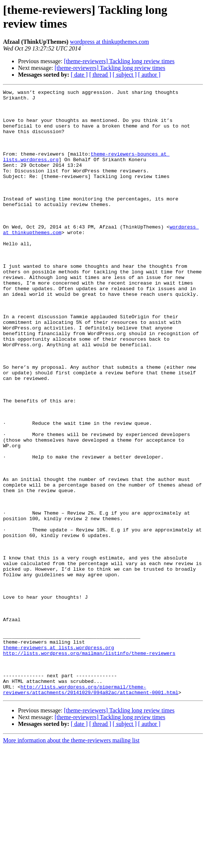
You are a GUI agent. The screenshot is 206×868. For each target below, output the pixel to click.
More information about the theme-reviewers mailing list (71, 861)
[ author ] (149, 75)
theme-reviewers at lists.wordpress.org (58, 760)
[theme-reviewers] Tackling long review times (119, 61)
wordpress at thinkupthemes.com (110, 42)
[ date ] (79, 75)
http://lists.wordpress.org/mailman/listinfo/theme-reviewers (89, 766)
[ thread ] (100, 75)
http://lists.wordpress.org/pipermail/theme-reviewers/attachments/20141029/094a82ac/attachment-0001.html (91, 810)
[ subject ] (125, 75)
